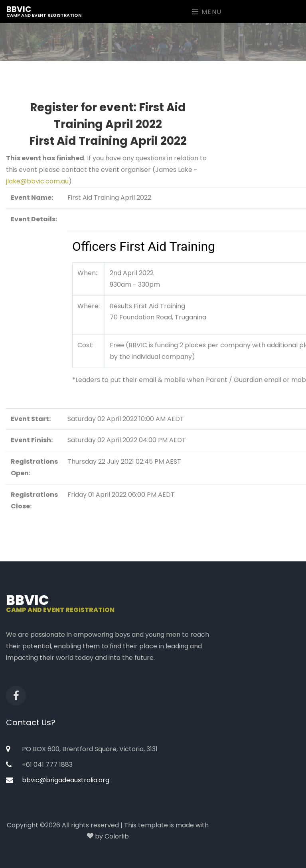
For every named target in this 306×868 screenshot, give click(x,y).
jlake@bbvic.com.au (37, 181)
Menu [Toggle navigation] (207, 12)
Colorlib (117, 836)
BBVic (44, 11)
